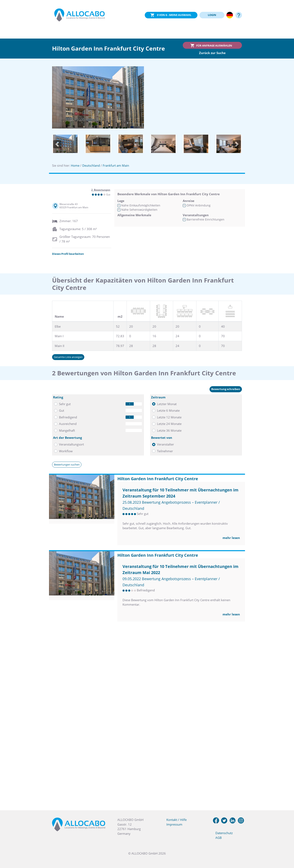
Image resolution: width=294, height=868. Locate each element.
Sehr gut (65, 404)
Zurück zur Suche (212, 53)
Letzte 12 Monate (169, 417)
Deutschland (91, 165)
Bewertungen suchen (67, 464)
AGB (219, 838)
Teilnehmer (165, 451)
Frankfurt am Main (116, 165)
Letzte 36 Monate (169, 430)
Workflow (66, 451)
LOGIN (212, 15)
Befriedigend (68, 417)
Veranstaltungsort (71, 444)
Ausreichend (68, 424)
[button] (57, 144)
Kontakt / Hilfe (177, 820)
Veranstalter (165, 444)
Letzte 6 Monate (168, 410)
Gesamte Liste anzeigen (68, 357)
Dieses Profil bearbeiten (68, 254)
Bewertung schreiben (226, 389)
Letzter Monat (167, 404)
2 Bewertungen (101, 190)
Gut (62, 410)
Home (75, 165)
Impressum (174, 824)
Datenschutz (224, 833)
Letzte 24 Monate (169, 424)
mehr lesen (231, 538)
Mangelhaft (67, 430)
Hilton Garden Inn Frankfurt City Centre (158, 479)
